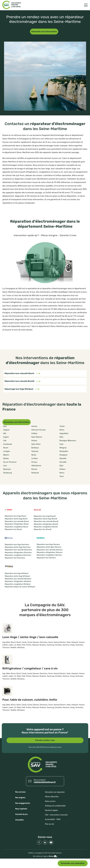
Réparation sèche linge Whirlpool (17, 576)
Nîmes (34, 455)
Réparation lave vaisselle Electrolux (18, 550)
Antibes (34, 433)
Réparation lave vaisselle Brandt (22, 381)
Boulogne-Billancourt (68, 441)
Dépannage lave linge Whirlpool (22, 389)
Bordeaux (35, 448)
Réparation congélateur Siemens (49, 555)
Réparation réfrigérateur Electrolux (18, 553)
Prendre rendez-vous (45, 740)
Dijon (61, 466)
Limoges (6, 451)
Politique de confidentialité (55, 806)
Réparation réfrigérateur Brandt (46, 524)
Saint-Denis (36, 444)
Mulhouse (35, 473)
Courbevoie (8, 444)
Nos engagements (23, 803)
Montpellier (64, 451)
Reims (62, 430)
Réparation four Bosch (13, 529)
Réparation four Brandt (43, 529)
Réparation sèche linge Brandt (45, 519)
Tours (62, 476)
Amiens (34, 441)
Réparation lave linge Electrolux (17, 545)
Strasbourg (8, 473)
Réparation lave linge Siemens (48, 544)
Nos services (21, 792)
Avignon (6, 430)
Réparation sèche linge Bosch (16, 519)
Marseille (63, 458)
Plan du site (50, 824)
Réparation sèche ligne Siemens (49, 547)
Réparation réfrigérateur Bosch (17, 524)
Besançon (7, 469)
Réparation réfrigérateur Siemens (50, 552)
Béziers (6, 455)
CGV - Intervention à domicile (56, 815)
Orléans (62, 469)
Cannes (34, 426)
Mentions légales (52, 810)
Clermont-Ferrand (38, 430)
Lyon (5, 466)
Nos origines (20, 798)
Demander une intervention (44, 32)
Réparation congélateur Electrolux (18, 555)
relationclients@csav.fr (45, 782)
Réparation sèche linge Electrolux (18, 547)
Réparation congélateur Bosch (16, 527)
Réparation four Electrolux (15, 558)
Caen (61, 444)
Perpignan (63, 455)
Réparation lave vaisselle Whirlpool (18, 579)
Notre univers (50, 801)
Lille (5, 441)
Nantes (6, 458)
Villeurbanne (36, 466)
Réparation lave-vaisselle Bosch (22, 373)
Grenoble (63, 462)
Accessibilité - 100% (53, 819)
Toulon (62, 426)
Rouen (6, 448)
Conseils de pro (22, 814)
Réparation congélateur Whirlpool (18, 584)
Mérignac (63, 448)
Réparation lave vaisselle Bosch (17, 521)
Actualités (20, 820)
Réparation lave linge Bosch (15, 516)
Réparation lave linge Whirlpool (17, 573)
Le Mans (35, 458)
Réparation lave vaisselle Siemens (50, 550)
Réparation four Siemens (46, 558)
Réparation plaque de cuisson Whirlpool (20, 587)
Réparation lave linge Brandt (45, 516)
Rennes (34, 469)
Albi (5, 433)
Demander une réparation (73, 863)
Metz (61, 437)
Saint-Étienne (37, 437)
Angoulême (64, 433)
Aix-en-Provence (10, 462)
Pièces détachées (52, 797)
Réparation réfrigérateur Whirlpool (18, 581)
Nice (5, 426)
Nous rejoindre (21, 809)
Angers (6, 437)
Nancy (62, 473)
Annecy (34, 462)
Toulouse (35, 451)
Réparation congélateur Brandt (46, 527)
